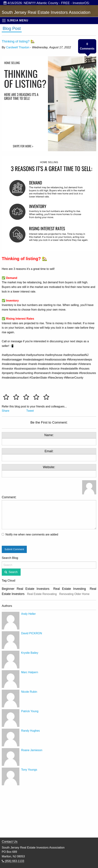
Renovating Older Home (74, 594)
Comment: (49, 512)
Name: (49, 435)
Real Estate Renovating (42, 594)
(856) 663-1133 (13, 861)
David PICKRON (32, 633)
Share (6, 411)
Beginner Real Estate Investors (26, 589)
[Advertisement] (49, 812)
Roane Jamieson (32, 750)
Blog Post (12, 28)
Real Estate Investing (70, 589)
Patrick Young (30, 711)
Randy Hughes (30, 731)
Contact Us (10, 842)
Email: (49, 451)
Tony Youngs (29, 770)
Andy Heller (28, 614)
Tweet (30, 411)
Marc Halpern (30, 672)
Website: (49, 467)
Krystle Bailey (30, 653)
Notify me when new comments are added (32, 534)
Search (13, 572)
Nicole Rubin (29, 692)
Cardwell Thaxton (18, 47)
